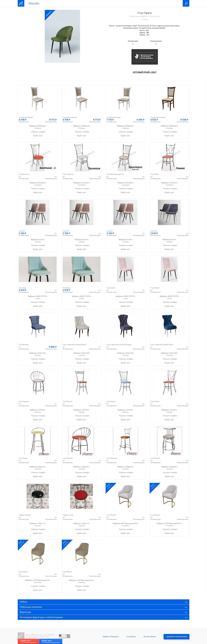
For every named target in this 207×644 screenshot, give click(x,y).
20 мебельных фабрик (28, 641)
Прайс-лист (38, 136)
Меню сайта (34, 3)
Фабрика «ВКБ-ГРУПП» (38, 297)
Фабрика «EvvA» (38, 241)
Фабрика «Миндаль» (111, 637)
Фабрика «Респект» (38, 184)
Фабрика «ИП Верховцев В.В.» (125, 525)
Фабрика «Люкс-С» (38, 525)
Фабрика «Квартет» (38, 468)
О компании (131, 637)
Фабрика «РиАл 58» (38, 354)
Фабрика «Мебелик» (38, 127)
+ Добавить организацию (176, 637)
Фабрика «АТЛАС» (38, 411)
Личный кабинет (150, 637)
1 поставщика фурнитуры (51, 641)
